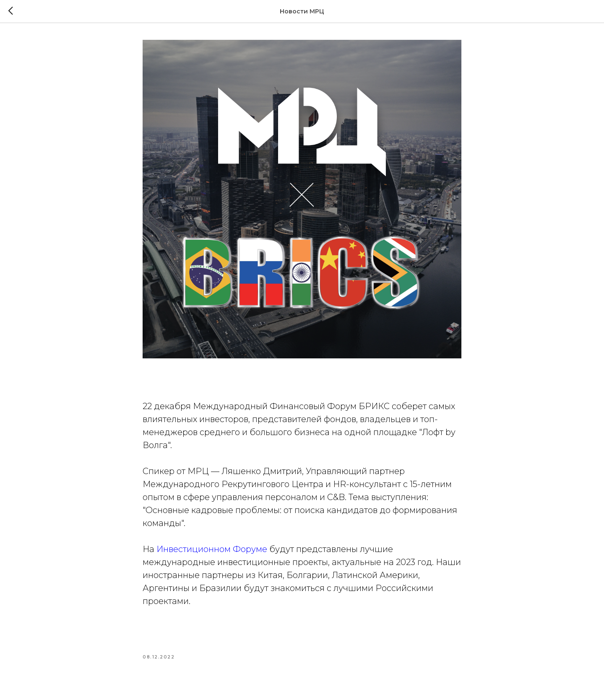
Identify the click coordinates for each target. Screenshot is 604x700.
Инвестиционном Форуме (212, 549)
